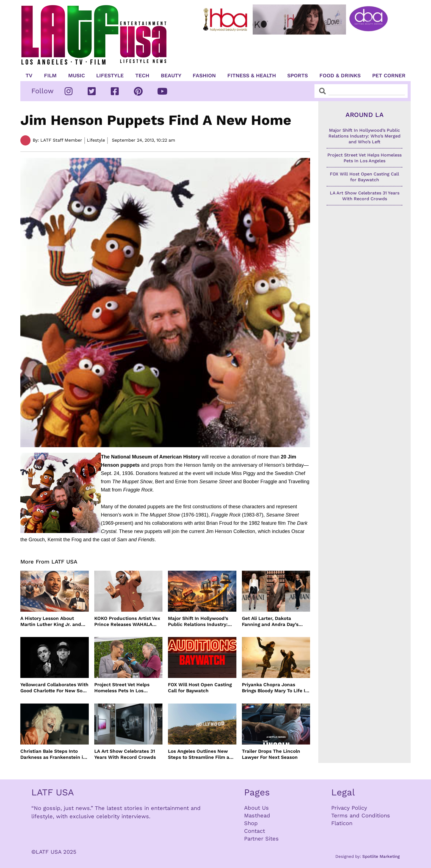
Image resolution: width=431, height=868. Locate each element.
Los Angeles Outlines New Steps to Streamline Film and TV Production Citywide (202, 754)
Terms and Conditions (361, 815)
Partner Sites (261, 839)
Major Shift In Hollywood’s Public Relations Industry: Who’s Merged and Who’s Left (202, 621)
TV (29, 76)
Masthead (257, 815)
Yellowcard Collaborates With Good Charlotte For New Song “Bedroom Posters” (54, 688)
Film (50, 76)
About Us (256, 808)
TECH (142, 76)
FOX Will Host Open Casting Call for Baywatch (200, 688)
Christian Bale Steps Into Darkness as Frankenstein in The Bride (53, 754)
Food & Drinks (340, 76)
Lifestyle (110, 76)
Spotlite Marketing (381, 856)
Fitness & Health (252, 76)
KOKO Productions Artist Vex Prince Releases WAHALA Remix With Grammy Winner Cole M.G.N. (127, 621)
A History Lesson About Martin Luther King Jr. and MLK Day (51, 621)
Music (77, 76)
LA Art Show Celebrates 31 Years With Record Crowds (125, 754)
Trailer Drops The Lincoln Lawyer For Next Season (271, 754)
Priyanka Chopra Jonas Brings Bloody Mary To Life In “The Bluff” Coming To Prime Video (275, 688)
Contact (255, 831)
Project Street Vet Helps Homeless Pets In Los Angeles (122, 688)
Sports (298, 76)
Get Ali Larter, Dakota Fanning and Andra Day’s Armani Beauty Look (270, 621)
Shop (251, 823)
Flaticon (342, 823)
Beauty (171, 76)
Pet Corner (389, 76)
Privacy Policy (349, 808)
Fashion (204, 76)
